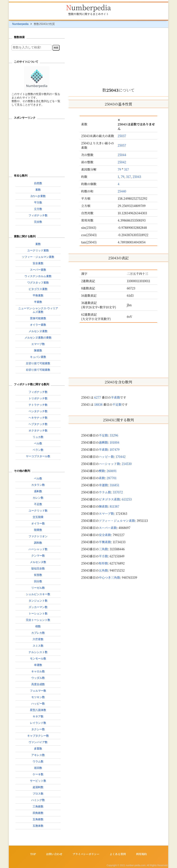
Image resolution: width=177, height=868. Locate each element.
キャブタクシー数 (38, 736)
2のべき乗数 (38, 196)
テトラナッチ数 (38, 405)
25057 (122, 145)
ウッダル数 (38, 678)
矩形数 (103, 563)
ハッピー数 (106, 457)
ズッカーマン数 (38, 607)
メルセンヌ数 (38, 562)
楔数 (102, 471)
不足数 (117, 404)
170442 (120, 457)
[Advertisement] (118, 57)
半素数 (115, 397)
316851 (114, 485)
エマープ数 (106, 513)
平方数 (103, 556)
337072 (118, 492)
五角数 (103, 570)
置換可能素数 (38, 318)
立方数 (38, 209)
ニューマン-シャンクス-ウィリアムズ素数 (38, 310)
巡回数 (38, 768)
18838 (98, 404)
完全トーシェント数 (38, 620)
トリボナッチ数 (38, 398)
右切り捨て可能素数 (38, 370)
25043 (137, 177)
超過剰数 (38, 787)
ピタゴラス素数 (109, 499)
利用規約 (141, 854)
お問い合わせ (54, 854)
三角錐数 (38, 806)
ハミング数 (38, 800)
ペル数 (38, 443)
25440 (122, 191)
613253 (127, 499)
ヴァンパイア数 (38, 742)
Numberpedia (88, 7)
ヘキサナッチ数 (38, 418)
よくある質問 (118, 854)
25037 (122, 136)
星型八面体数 (38, 710)
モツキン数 (38, 697)
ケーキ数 (38, 774)
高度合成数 (38, 684)
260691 (112, 471)
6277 (98, 397)
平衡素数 (105, 542)
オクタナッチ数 (38, 431)
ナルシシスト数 (38, 652)
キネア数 (38, 716)
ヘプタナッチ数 (38, 424)
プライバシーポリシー (86, 854)
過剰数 (103, 442)
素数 (102, 478)
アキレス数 (38, 755)
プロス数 (38, 794)
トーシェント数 (38, 614)
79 (119, 169)
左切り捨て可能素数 (38, 363)
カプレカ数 (38, 633)
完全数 (38, 222)
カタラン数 (38, 485)
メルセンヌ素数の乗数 (38, 338)
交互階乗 (38, 517)
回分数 (38, 581)
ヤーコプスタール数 (38, 456)
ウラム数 (105, 492)
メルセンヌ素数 (38, 331)
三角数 (103, 549)
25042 (122, 162)
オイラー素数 (38, 325)
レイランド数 (38, 723)
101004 (114, 442)
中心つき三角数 (109, 577)
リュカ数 (38, 437)
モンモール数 (38, 659)
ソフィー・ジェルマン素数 (117, 520)
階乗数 (38, 530)
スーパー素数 (108, 528)
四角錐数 (38, 813)
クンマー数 (38, 556)
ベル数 (38, 478)
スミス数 (38, 646)
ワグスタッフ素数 (38, 283)
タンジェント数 (38, 601)
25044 (122, 155)
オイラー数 (38, 523)
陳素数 (103, 506)
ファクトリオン (38, 536)
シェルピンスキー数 (38, 594)
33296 (114, 435)
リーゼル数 (38, 588)
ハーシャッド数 (109, 464)
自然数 (38, 183)
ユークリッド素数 (38, 250)
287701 (112, 478)
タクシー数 (38, 729)
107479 (115, 449)
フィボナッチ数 (38, 215)
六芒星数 (38, 639)
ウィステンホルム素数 (38, 276)
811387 (114, 506)
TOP (33, 854)
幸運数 (103, 485)
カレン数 (38, 498)
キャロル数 (38, 671)
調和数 (38, 543)
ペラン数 (38, 450)
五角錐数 (38, 819)
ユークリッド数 (38, 511)
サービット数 (38, 781)
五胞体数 (38, 826)
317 (126, 169)
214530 (127, 464)
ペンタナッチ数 (38, 411)
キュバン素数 (38, 357)
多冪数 (38, 749)
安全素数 (105, 535)
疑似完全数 (38, 568)
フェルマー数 (38, 691)
